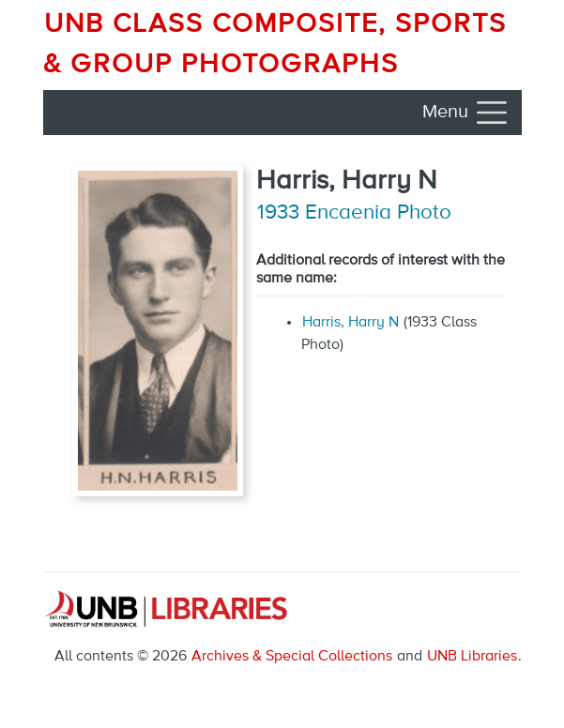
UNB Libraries (472, 657)
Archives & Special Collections (292, 657)
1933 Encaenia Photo (354, 213)
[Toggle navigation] (466, 113)
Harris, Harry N (351, 323)
